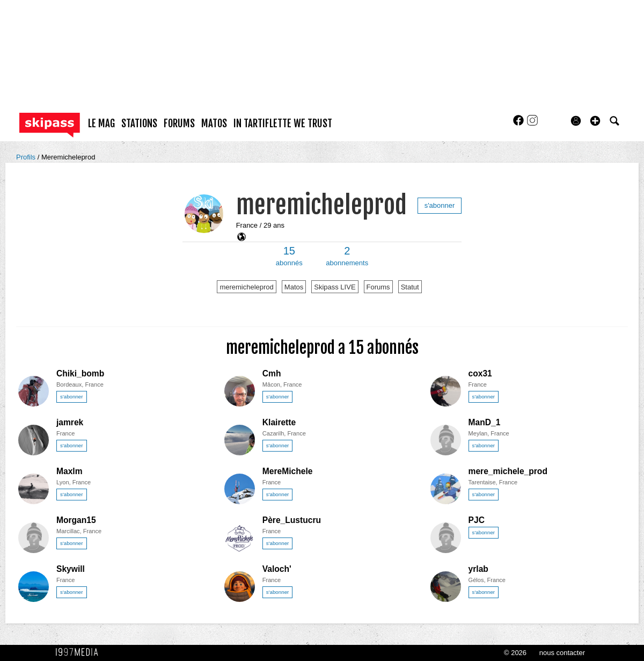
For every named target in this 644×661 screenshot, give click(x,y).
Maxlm (69, 471)
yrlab (478, 569)
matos (214, 124)
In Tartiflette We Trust (283, 124)
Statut (410, 287)
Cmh (272, 373)
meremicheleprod (321, 205)
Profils (27, 157)
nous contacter (562, 653)
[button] (595, 121)
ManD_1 (485, 422)
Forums (378, 287)
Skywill (71, 569)
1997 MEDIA (80, 652)
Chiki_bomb (80, 373)
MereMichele (288, 471)
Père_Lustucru (292, 520)
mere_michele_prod (508, 471)
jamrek (70, 422)
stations (139, 124)
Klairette (279, 422)
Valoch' (277, 569)
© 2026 (515, 653)
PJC (477, 520)
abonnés (289, 256)
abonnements (347, 256)
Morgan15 (76, 520)
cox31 (480, 373)
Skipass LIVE (335, 287)
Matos (294, 287)
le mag (101, 124)
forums (179, 124)
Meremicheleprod (68, 157)
